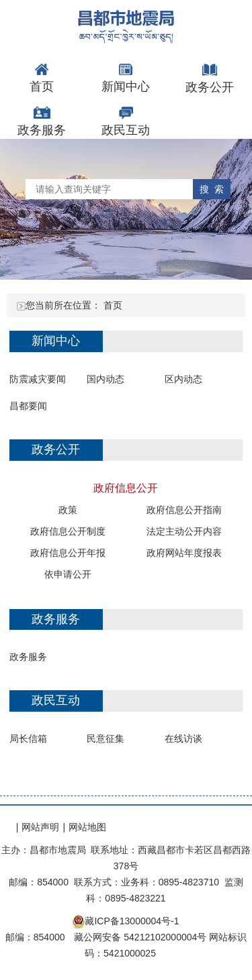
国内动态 (106, 379)
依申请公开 (68, 574)
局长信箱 (28, 739)
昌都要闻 (28, 406)
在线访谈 (183, 739)
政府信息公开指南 (184, 510)
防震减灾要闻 (38, 379)
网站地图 (87, 827)
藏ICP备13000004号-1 (132, 921)
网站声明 (40, 827)
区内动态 (183, 379)
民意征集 (106, 739)
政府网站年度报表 (184, 553)
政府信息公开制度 (68, 531)
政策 (68, 510)
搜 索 (212, 189)
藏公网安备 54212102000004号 (140, 937)
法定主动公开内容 (184, 531)
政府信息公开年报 (68, 553)
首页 (113, 305)
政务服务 (28, 657)
